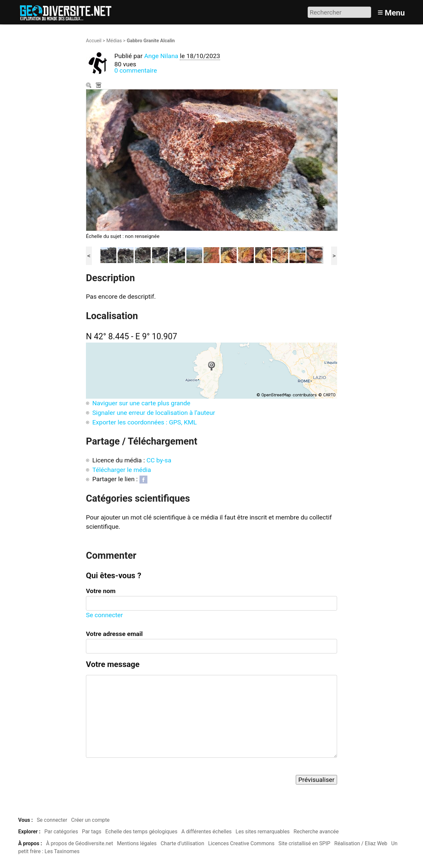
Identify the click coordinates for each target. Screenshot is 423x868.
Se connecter (104, 615)
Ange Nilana (161, 56)
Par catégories (61, 832)
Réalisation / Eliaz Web (361, 843)
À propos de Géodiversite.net (79, 843)
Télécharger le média (99, 86)
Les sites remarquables (263, 832)
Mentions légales (137, 843)
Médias (114, 41)
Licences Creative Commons (241, 843)
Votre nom (101, 591)
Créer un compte (90, 820)
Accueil (94, 41)
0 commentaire (136, 70)
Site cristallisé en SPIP (305, 843)
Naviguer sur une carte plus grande (141, 403)
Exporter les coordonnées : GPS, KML (144, 422)
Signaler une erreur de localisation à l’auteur (154, 413)
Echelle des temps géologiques (141, 832)
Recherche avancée (316, 832)
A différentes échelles (207, 832)
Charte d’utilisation (182, 843)
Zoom (89, 86)
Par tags (92, 832)
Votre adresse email (114, 634)
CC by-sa (159, 460)
